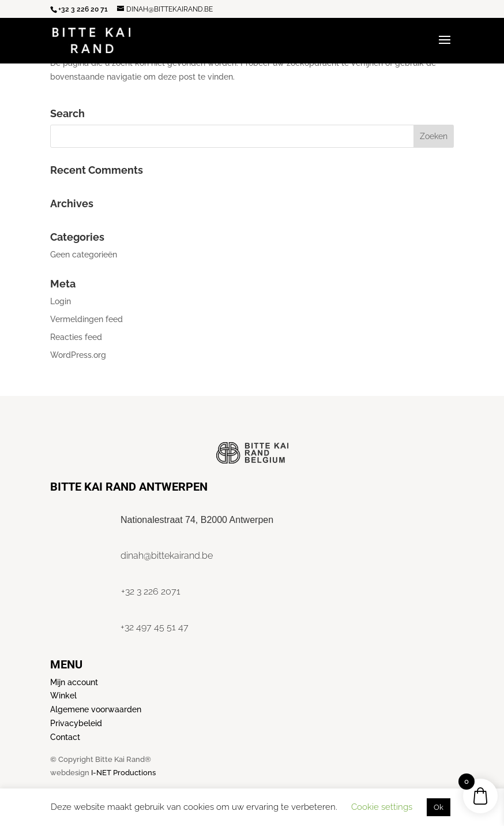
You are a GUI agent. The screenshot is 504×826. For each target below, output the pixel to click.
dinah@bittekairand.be (167, 556)
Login (61, 301)
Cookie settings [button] (382, 807)
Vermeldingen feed (86, 319)
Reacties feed (76, 337)
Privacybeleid (76, 723)
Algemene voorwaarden (96, 709)
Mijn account (74, 682)
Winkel (63, 696)
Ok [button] (439, 807)
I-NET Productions (123, 773)
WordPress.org (78, 355)
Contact (65, 737)
